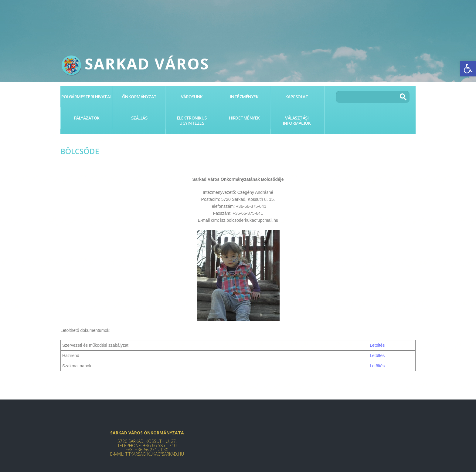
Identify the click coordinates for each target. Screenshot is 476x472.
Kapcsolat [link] (297, 97)
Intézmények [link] (244, 97)
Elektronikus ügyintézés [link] (192, 120)
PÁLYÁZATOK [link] (87, 118)
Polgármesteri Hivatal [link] (87, 97)
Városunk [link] (192, 97)
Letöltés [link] (377, 345)
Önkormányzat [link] (139, 97)
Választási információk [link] (297, 120)
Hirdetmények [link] (244, 118)
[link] (468, 69)
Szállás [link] (139, 118)
